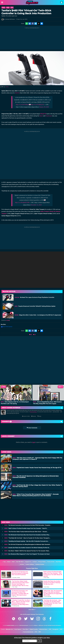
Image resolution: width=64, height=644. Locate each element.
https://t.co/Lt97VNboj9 (22, 105)
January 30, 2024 (44, 107)
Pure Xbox (26, 629)
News (3, 8)
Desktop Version (40, 564)
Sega (8, 8)
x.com (8, 320)
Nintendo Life (9, 629)
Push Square (18, 629)
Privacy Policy (42, 562)
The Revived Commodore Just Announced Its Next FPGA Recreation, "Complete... (28, 525)
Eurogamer (56, 629)
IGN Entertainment (24, 625)
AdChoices (41, 625)
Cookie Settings (30, 564)
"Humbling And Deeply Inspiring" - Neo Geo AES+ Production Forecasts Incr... (27, 541)
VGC (61, 629)
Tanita (7, 87)
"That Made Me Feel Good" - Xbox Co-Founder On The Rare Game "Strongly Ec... (27, 538)
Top (4, 562)
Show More (32, 610)
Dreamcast (49, 116)
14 (9, 461)
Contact (35, 562)
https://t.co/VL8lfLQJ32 (37, 105)
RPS (40, 632)
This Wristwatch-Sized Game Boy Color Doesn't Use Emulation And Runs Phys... (27, 535)
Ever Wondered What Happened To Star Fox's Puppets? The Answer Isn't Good (27, 554)
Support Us (28, 562)
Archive (22, 564)
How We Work (20, 562)
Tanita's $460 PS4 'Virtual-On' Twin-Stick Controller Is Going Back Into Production (26, 12)
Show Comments (32, 428)
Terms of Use (51, 562)
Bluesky (34, 416)
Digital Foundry (34, 629)
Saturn (41, 116)
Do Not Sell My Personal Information (53, 625)
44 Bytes (36, 625)
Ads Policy (59, 562)
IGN (50, 629)
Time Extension (33, 412)
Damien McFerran (10, 19)
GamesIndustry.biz (28, 632)
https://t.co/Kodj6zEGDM (22, 202)
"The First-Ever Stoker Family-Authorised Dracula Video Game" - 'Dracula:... (26, 532)
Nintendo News (43, 629)
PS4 (12, 8)
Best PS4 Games (8, 327)
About (9, 562)
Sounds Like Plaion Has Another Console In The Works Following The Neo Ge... (27, 548)
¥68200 (17, 93)
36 (9, 480)
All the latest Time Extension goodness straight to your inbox (32, 638)
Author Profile (26, 416)
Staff (13, 562)
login (34, 442)
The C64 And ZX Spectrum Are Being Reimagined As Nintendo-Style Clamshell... (28, 544)
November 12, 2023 (36, 205)
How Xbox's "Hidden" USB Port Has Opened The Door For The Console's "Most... (27, 551)
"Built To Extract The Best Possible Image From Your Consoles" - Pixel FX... (26, 528)
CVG (36, 632)
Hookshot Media (10, 625)
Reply (39, 416)
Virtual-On (43, 114)
